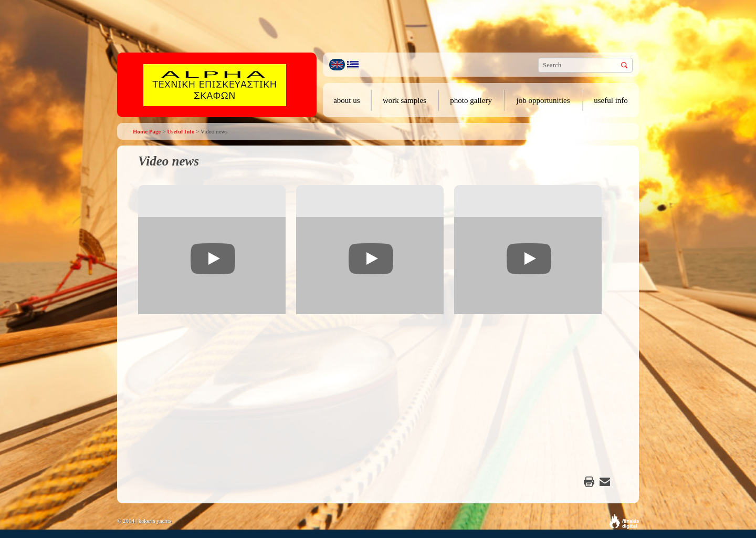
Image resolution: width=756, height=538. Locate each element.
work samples (405, 100)
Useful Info (181, 131)
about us (346, 100)
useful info (611, 100)
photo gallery (471, 100)
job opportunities (543, 100)
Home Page (147, 131)
